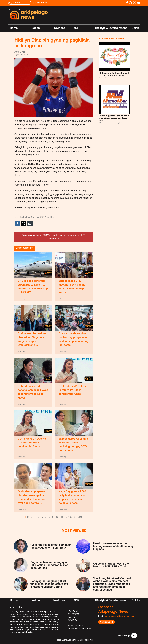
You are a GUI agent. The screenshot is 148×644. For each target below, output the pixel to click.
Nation (36, 28)
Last (80, 517)
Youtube (72, 620)
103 (70, 517)
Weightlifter (49, 217)
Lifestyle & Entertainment (111, 28)
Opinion (136, 28)
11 (62, 517)
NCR (77, 28)
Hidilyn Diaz (25, 217)
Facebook (73, 611)
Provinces (59, 28)
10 (57, 517)
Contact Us (107, 622)
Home (14, 28)
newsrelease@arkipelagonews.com (120, 616)
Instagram (73, 614)
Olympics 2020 (37, 217)
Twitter (72, 617)
